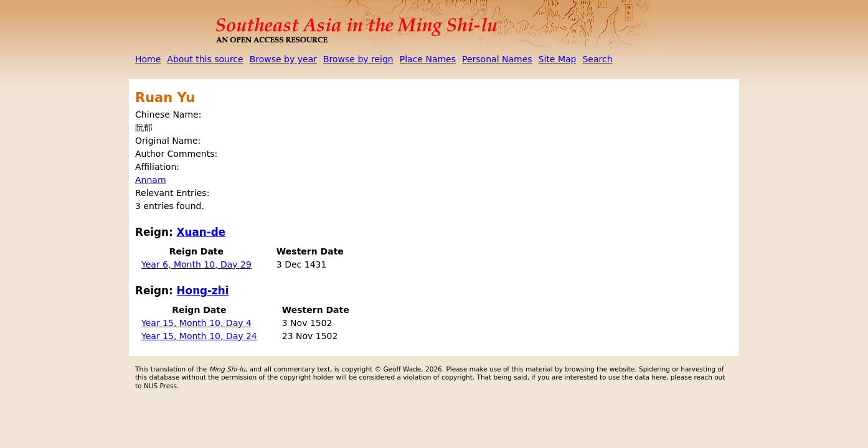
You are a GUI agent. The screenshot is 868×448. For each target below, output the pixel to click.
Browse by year (283, 59)
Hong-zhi (203, 291)
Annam (151, 180)
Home (148, 59)
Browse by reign (358, 59)
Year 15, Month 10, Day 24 (199, 336)
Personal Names (497, 59)
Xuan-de (201, 232)
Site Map (558, 59)
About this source (205, 59)
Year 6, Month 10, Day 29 (196, 264)
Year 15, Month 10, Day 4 (196, 323)
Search (597, 59)
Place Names (428, 59)
